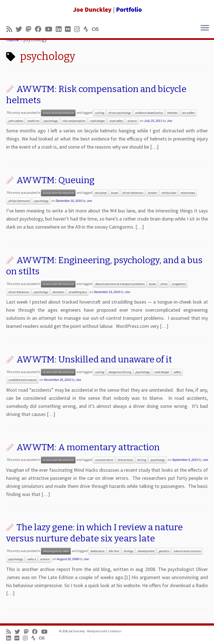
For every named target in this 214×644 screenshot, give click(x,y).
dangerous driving (120, 372)
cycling (99, 113)
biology (128, 551)
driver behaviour (133, 193)
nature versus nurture (187, 551)
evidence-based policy (149, 113)
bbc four (114, 551)
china (164, 284)
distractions (125, 460)
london (152, 193)
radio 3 (31, 559)
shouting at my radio (56, 551)
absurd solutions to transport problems (120, 284)
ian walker (188, 113)
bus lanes (101, 193)
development (146, 551)
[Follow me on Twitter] (21, 29)
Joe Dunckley (77, 631)
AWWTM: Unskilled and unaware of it (94, 359)
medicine (33, 121)
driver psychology (120, 113)
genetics (164, 551)
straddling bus (77, 292)
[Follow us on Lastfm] (97, 29)
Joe (169, 121)
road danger (97, 121)
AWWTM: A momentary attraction (88, 447)
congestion (179, 284)
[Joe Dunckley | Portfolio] (107, 10)
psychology (51, 121)
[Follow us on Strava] (88, 29)
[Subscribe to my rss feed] (11, 29)
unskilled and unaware (22, 380)
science (132, 121)
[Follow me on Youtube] (50, 29)
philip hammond (19, 201)
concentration (104, 460)
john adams (16, 121)
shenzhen (58, 292)
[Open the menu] (205, 28)
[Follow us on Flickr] (70, 29)
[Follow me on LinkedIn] (60, 29)
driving (142, 460)
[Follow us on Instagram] (79, 29)
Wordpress (94, 631)
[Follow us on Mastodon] (30, 29)
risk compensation (74, 121)
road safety (116, 121)
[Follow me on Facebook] (40, 29)
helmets (172, 113)
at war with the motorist (58, 113)
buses (114, 193)
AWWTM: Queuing (55, 180)
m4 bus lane (169, 193)
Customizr (115, 631)
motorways (188, 193)
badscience (97, 551)
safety (177, 372)
